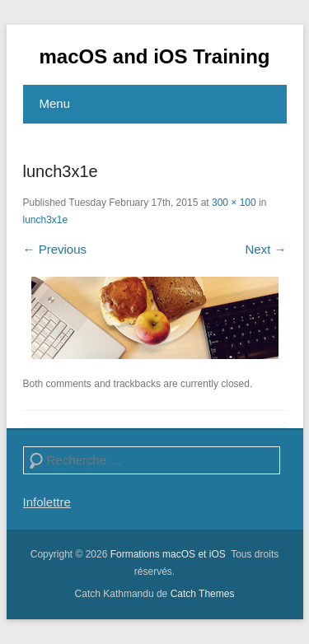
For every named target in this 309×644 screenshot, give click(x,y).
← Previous (55, 249)
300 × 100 (234, 203)
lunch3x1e (46, 220)
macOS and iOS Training (154, 56)
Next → (265, 249)
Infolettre (47, 502)
